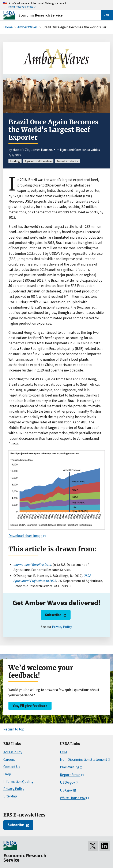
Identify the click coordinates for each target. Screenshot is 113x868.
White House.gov (73, 798)
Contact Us (12, 767)
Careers (9, 759)
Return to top (14, 729)
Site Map (10, 796)
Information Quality (18, 782)
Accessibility (13, 752)
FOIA (64, 752)
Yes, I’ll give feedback (30, 706)
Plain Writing (70, 767)
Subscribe (53, 615)
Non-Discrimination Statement (84, 759)
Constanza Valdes (87, 150)
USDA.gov (67, 782)
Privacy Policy (62, 627)
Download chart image (25, 536)
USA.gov (66, 790)
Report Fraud (70, 775)
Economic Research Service (41, 15)
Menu (107, 15)
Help (7, 774)
